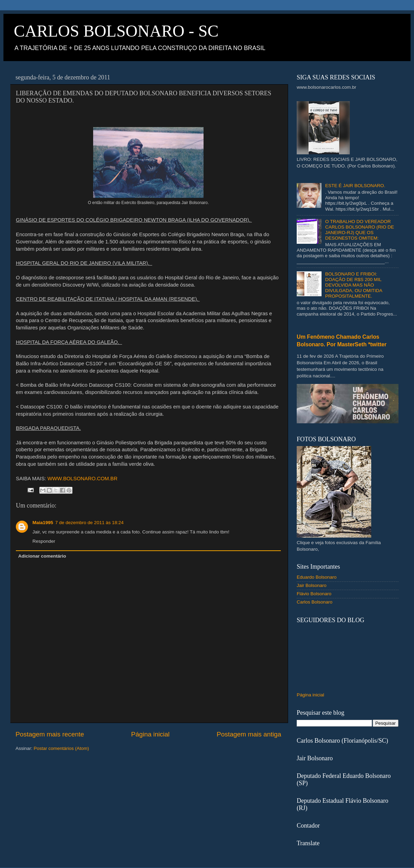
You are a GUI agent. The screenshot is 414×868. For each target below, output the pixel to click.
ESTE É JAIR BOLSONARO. (355, 186)
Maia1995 (43, 523)
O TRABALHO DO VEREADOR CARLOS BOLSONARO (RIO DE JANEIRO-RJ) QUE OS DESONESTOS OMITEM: (359, 230)
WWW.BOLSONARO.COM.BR (83, 479)
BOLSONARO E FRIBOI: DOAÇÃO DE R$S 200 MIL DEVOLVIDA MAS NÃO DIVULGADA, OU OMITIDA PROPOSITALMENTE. (353, 285)
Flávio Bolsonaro (314, 594)
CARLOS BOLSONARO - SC (116, 31)
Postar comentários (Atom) (62, 748)
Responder (44, 541)
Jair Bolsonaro (312, 585)
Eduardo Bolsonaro (317, 577)
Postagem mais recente (50, 734)
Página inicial (150, 734)
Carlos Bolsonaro (315, 602)
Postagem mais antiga (249, 734)
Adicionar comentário (42, 556)
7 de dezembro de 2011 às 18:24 (89, 523)
